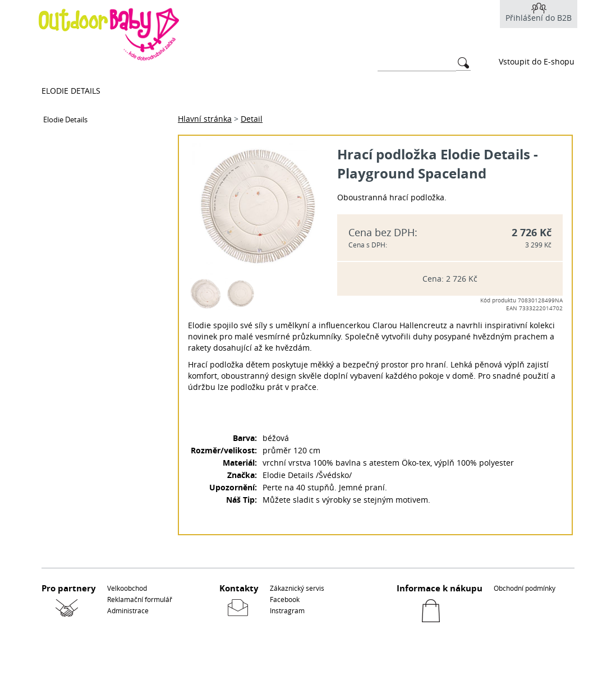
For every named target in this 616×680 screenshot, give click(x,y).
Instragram (287, 610)
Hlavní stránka (205, 119)
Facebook (285, 599)
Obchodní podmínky (525, 588)
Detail (252, 119)
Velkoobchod (127, 588)
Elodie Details (71, 91)
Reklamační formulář (140, 599)
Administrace (128, 610)
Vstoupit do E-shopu (537, 61)
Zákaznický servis (297, 588)
